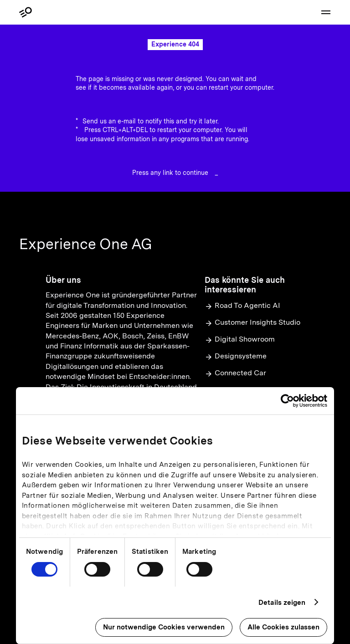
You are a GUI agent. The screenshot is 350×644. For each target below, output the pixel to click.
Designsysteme (236, 356)
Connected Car (235, 373)
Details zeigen (282, 603)
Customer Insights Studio (252, 323)
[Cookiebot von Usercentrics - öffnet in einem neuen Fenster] (287, 401)
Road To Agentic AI (242, 306)
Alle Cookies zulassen (283, 627)
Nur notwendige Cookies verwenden (164, 627)
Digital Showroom (240, 340)
